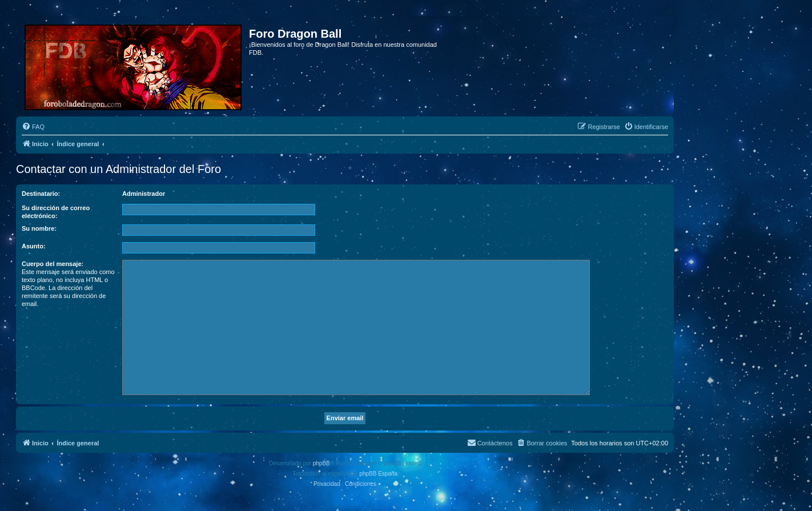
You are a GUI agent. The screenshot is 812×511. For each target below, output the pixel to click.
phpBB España (378, 474)
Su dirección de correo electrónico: (56, 212)
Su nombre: (39, 228)
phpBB (321, 463)
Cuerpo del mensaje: (53, 264)
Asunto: (34, 246)
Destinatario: (41, 194)
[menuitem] (33, 127)
